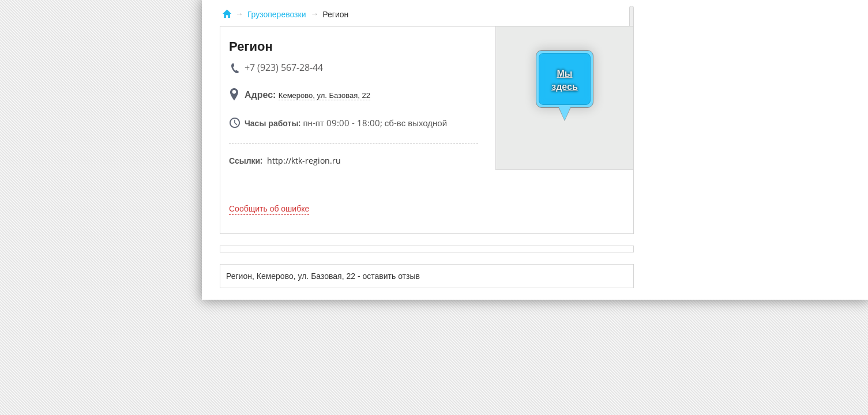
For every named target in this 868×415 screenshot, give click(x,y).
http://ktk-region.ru (304, 161)
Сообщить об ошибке (269, 209)
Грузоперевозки (277, 14)
